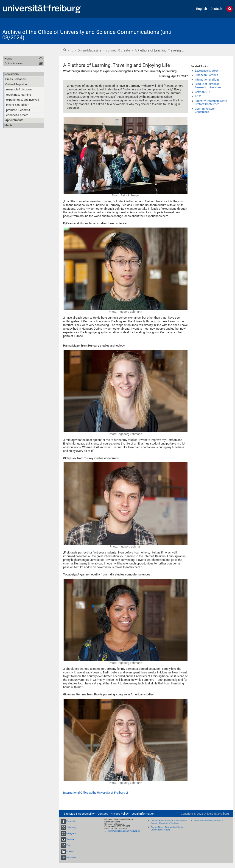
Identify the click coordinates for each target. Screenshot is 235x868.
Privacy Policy (120, 814)
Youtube (70, 839)
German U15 (203, 92)
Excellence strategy (207, 71)
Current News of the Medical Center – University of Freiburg (168, 829)
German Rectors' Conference (205, 110)
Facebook (71, 822)
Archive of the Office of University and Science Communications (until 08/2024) (88, 35)
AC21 (198, 96)
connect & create (118, 50)
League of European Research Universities (208, 86)
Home (64, 50)
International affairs (207, 80)
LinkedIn (70, 852)
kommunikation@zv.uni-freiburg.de (124, 831)
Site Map (69, 814)
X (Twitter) (71, 827)
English (202, 9)
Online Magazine (89, 50)
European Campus (206, 75)
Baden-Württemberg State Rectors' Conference (211, 103)
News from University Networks (208, 821)
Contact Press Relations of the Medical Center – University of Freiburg (169, 822)
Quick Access (14, 63)
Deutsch (216, 9)
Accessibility (86, 814)
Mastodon (71, 857)
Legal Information (143, 814)
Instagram (71, 833)
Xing (68, 845)
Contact (103, 814)
